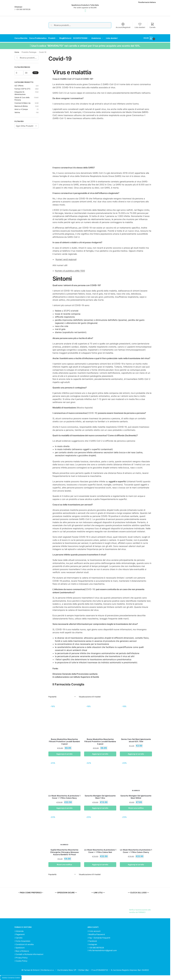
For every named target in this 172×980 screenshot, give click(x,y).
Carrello (152, 25)
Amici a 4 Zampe (21, 109)
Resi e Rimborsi (22, 951)
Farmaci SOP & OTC (22, 89)
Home (17, 52)
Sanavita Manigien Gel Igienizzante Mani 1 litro (100, 797)
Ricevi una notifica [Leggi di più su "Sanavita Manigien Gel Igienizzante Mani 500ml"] (136, 808)
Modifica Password (96, 934)
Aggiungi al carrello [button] (64, 754)
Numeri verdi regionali (66, 259)
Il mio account (94, 931)
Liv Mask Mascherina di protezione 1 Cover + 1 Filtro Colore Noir (100, 851)
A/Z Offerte (19, 85)
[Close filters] (39, 57)
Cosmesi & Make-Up (23, 103)
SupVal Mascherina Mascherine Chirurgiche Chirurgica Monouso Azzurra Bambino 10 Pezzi (64, 852)
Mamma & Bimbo (21, 106)
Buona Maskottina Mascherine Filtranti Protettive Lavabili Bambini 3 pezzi (64, 741)
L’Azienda (19, 931)
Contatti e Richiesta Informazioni (29, 954)
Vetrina (17, 112)
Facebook (92, 941)
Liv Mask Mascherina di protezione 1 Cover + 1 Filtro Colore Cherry (136, 851)
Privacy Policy (21, 957)
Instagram (92, 944)
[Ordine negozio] (62, 697)
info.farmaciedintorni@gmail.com (103, 950)
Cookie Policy (21, 961)
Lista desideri (140, 25)
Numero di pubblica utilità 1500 (70, 271)
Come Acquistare (22, 941)
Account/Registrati (123, 25)
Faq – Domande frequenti (99, 938)
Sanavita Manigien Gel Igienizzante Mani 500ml (136, 797)
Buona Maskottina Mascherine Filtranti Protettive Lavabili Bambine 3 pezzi (100, 741)
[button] (150, 38)
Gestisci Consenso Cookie (11, 978)
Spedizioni (20, 948)
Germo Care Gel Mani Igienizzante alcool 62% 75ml (136, 740)
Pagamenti (20, 934)
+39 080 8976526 (23, 9)
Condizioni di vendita (24, 944)
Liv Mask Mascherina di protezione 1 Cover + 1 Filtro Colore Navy (64, 797)
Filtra (35, 73)
